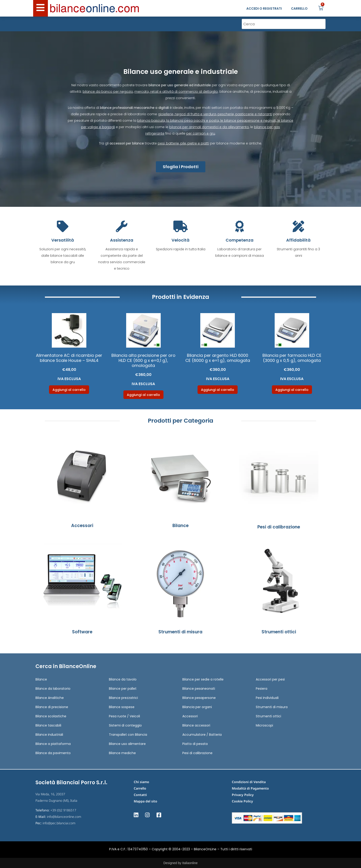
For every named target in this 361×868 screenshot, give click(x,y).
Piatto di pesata (195, 744)
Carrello (140, 788)
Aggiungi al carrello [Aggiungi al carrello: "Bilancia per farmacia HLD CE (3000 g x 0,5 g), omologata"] (292, 390)
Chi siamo (141, 782)
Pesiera (262, 689)
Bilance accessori (196, 725)
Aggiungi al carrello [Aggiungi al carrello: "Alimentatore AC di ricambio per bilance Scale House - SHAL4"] (69, 390)
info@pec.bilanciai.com (59, 823)
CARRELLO (299, 9)
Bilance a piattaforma (53, 744)
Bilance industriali (49, 735)
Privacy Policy (243, 795)
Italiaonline (190, 863)
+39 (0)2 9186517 (63, 810)
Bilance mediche (122, 753)
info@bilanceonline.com (64, 817)
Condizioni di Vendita (249, 782)
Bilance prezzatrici (123, 698)
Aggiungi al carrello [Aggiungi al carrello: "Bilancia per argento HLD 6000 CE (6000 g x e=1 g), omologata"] (218, 390)
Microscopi (264, 725)
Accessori (82, 526)
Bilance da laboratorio (53, 689)
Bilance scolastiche (51, 716)
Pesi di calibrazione (279, 527)
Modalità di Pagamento (250, 788)
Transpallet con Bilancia (128, 735)
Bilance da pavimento (53, 753)
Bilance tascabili (48, 725)
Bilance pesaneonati (199, 689)
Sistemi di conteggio (125, 725)
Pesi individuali (267, 698)
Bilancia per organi (197, 707)
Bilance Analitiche (50, 698)
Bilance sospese (122, 707)
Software (82, 632)
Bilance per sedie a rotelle (203, 679)
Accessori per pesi (270, 679)
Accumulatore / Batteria (202, 735)
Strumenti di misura (180, 632)
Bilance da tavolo (123, 679)
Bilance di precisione (52, 707)
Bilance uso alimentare (127, 744)
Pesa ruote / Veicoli (124, 716)
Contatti (140, 795)
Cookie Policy (242, 801)
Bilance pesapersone (199, 698)
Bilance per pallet (123, 689)
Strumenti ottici (279, 632)
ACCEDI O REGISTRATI (264, 9)
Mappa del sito (146, 801)
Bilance (180, 526)
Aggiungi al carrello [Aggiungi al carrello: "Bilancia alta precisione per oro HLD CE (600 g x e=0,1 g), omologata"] (143, 395)
